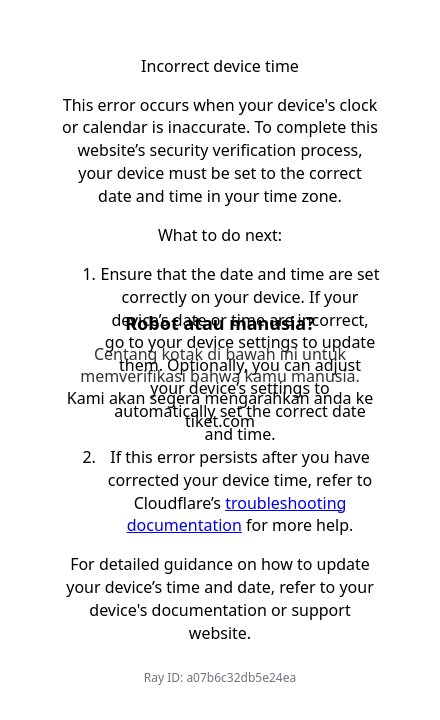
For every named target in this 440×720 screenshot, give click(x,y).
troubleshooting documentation (237, 514)
